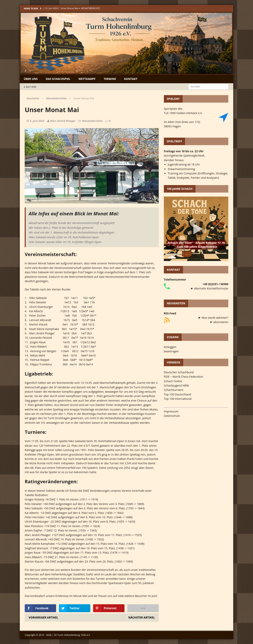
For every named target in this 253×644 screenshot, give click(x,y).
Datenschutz (172, 416)
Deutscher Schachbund (179, 372)
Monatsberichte (92, 121)
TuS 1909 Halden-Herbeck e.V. (183, 113)
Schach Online (173, 381)
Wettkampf (87, 79)
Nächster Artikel (142, 617)
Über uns (31, 79)
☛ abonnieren (219, 322)
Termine (110, 79)
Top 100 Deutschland (177, 394)
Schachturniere (174, 390)
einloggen (170, 347)
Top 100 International (178, 399)
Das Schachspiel (58, 79)
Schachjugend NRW (176, 385)
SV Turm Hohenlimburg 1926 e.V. (72, 635)
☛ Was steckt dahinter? (213, 318)
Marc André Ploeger (63, 121)
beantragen (171, 351)
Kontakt (131, 79)
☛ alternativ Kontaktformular (210, 288)
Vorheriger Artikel (43, 617)
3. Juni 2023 (37, 121)
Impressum (171, 411)
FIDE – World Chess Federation (184, 377)
